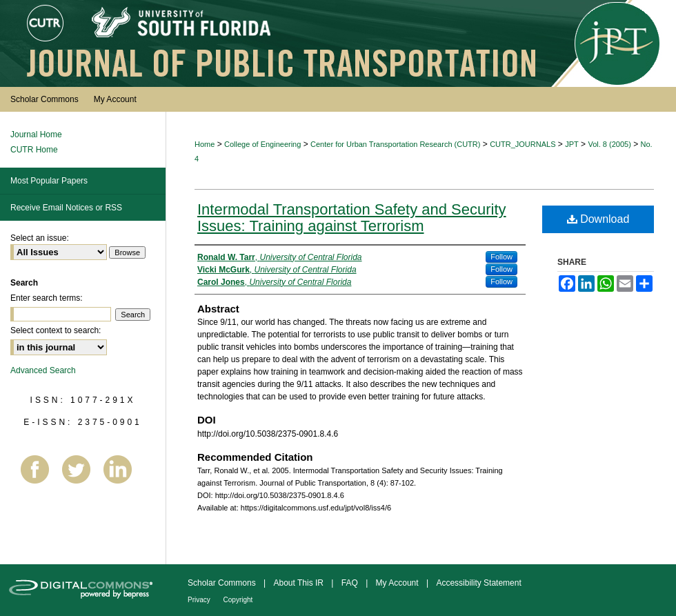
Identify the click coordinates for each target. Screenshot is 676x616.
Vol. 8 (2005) (609, 144)
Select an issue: (40, 238)
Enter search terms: (47, 298)
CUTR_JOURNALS (523, 144)
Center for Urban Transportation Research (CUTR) (395, 144)
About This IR (300, 583)
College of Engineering (262, 144)
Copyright (238, 600)
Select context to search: (56, 330)
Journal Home (36, 135)
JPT (572, 144)
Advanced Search (43, 370)
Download (598, 219)
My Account (398, 583)
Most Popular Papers (49, 181)
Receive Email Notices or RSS (66, 208)
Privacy (200, 600)
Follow (501, 257)
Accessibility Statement (478, 583)
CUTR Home (34, 150)
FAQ (351, 583)
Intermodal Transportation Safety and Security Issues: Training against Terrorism (352, 218)
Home (205, 144)
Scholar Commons (223, 583)
